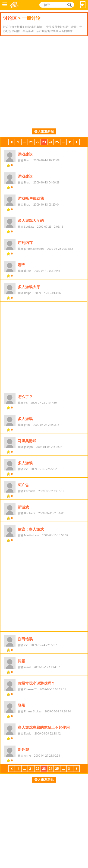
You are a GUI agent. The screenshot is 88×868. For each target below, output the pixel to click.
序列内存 (25, 243)
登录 (22, 705)
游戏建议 (25, 154)
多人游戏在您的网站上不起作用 (44, 727)
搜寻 (69, 5)
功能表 (5, 5)
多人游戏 (25, 419)
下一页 (76, 142)
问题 (22, 661)
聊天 (22, 265)
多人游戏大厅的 (31, 221)
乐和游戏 (14, 5)
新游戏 (23, 507)
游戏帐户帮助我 (31, 198)
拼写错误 (25, 639)
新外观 (23, 749)
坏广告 (23, 485)
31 (70, 142)
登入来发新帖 (44, 131)
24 (50, 142)
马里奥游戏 (27, 441)
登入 (83, 5)
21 (31, 142)
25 (57, 142)
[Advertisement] (44, 82)
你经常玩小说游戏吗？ (36, 683)
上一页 (12, 142)
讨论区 (10, 18)
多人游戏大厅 (29, 287)
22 (38, 142)
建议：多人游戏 (31, 529)
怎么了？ (25, 397)
